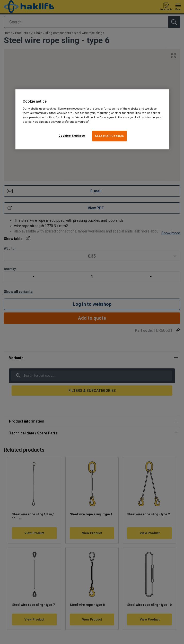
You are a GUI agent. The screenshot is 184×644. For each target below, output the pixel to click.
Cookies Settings (72, 136)
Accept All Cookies (109, 136)
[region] (92, 119)
